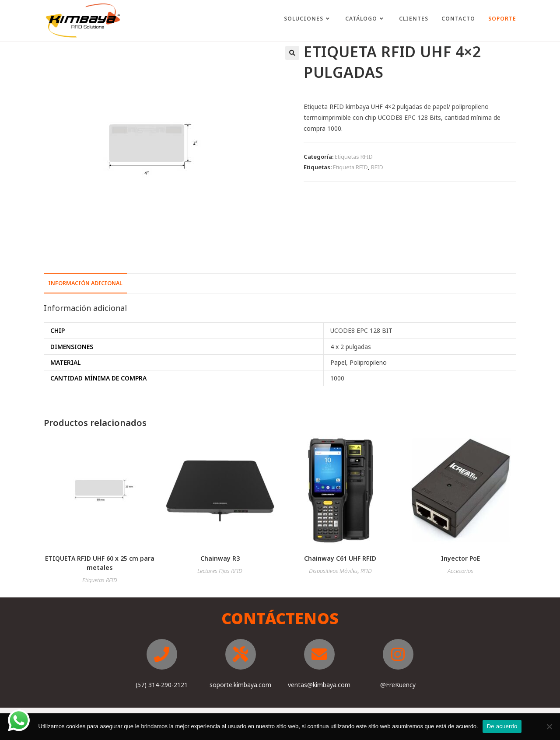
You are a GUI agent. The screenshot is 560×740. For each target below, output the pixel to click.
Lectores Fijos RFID (220, 571)
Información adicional (85, 283)
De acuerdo (502, 726)
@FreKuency (398, 685)
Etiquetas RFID (354, 157)
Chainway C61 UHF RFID (340, 558)
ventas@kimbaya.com (319, 685)
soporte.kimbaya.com (240, 685)
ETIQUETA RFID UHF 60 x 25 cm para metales (100, 563)
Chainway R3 (220, 558)
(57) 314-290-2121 (162, 685)
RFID (377, 167)
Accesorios (460, 571)
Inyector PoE (460, 558)
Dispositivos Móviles (333, 571)
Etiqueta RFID (350, 167)
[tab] (85, 284)
